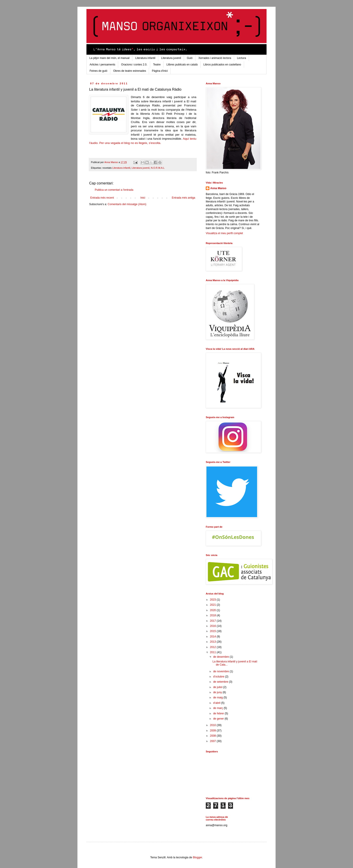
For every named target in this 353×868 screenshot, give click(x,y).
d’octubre (219, 677)
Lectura (242, 58)
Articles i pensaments (102, 65)
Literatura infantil (145, 58)
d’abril (217, 703)
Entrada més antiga (183, 198)
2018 (213, 615)
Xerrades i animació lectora (215, 58)
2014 (213, 637)
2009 (213, 731)
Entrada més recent (102, 198)
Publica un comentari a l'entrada (114, 190)
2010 (213, 725)
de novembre (221, 671)
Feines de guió (98, 71)
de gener (219, 719)
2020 (213, 610)
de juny (218, 692)
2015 (213, 631)
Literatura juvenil (171, 58)
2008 (213, 736)
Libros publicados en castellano (222, 65)
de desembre (221, 657)
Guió (190, 58)
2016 (213, 626)
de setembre (221, 682)
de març (218, 708)
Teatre (157, 65)
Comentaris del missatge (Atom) (127, 204)
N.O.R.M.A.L (158, 168)
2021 (213, 605)
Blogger (198, 857)
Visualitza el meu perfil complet (224, 233)
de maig (218, 698)
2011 (213, 652)
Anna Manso (218, 188)
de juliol (218, 687)
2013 (213, 642)
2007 (213, 741)
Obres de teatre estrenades (130, 71)
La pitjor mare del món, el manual (109, 58)
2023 (213, 600)
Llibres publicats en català (182, 65)
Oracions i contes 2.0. (134, 65)
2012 (213, 647)
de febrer (219, 713)
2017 (213, 621)
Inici (143, 198)
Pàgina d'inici (160, 71)
